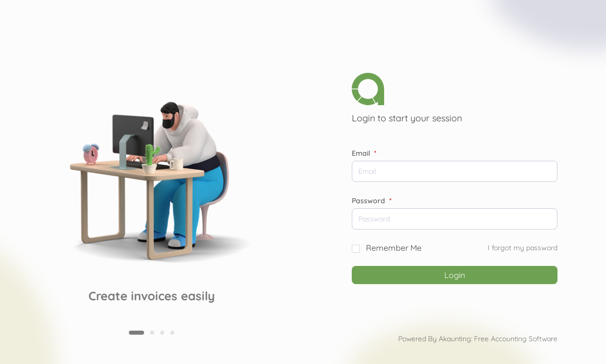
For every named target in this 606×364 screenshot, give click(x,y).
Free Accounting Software (516, 339)
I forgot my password (523, 248)
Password (372, 201)
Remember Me (394, 248)
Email (364, 153)
